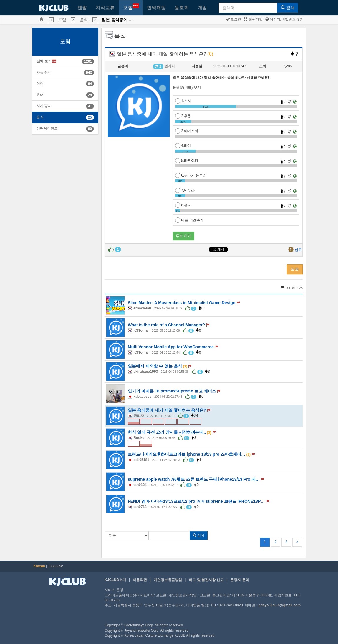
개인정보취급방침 (168, 580)
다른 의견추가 (189, 220)
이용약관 (140, 580)
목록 (295, 269)
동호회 (182, 8)
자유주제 (44, 72)
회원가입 (253, 19)
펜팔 (82, 8)
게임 (202, 8)
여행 (40, 84)
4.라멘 (183, 146)
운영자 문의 (240, 580)
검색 (288, 8)
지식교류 (105, 8)
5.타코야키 (187, 161)
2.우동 (183, 116)
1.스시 (183, 101)
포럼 (131, 7)
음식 (84, 20)
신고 (298, 250)
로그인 (234, 19)
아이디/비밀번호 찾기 (284, 19)
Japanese (56, 566)
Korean (39, 566)
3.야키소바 (187, 131)
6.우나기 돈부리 (191, 175)
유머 (40, 95)
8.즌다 (183, 205)
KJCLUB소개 (115, 580)
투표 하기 (183, 236)
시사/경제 (44, 106)
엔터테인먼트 (47, 129)
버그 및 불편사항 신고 (206, 580)
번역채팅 (156, 8)
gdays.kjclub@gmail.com (279, 605)
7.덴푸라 (185, 190)
